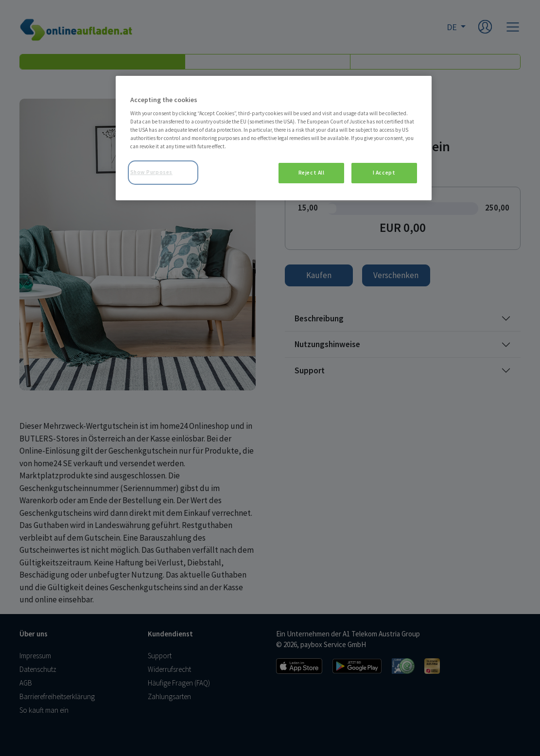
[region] (274, 138)
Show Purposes (151, 172)
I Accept (384, 173)
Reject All (312, 173)
